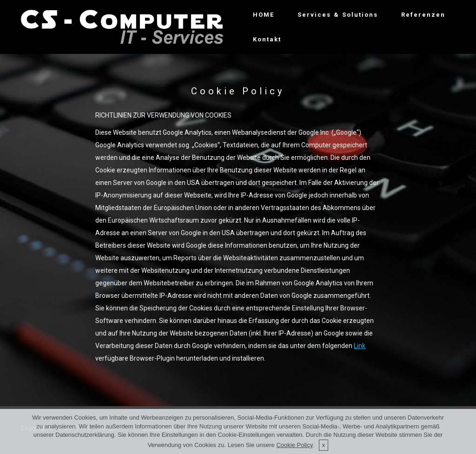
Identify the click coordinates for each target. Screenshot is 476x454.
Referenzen (423, 15)
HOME (264, 15)
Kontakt (267, 39)
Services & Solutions (338, 15)
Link (360, 346)
